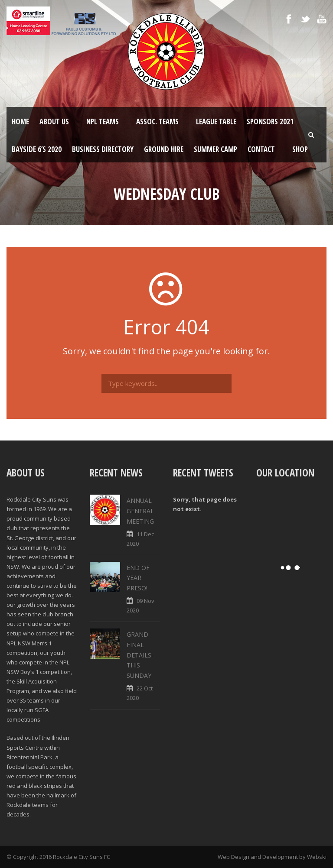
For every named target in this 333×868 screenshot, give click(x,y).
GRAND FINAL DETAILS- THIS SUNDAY (140, 655)
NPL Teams (103, 121)
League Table (216, 121)
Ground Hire (164, 149)
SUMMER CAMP (215, 149)
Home (20, 121)
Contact (261, 149)
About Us (54, 121)
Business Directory (103, 149)
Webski (317, 857)
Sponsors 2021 (270, 121)
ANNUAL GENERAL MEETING (140, 511)
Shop (300, 149)
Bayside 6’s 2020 (37, 149)
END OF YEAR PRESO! (138, 578)
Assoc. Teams (157, 121)
